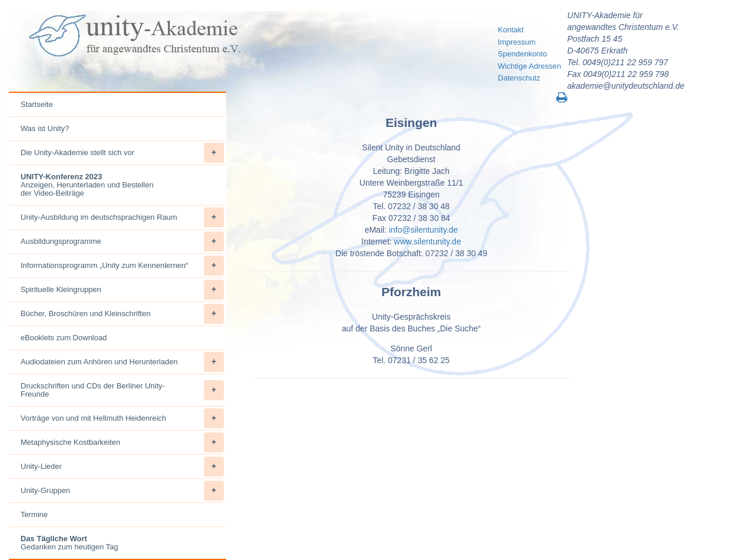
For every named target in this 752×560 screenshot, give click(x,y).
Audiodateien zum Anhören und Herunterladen (122, 362)
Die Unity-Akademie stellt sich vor (122, 153)
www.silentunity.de (428, 242)
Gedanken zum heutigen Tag (69, 543)
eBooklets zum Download (64, 338)
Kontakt (511, 30)
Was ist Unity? (45, 128)
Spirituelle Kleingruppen (122, 290)
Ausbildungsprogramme (122, 242)
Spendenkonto (522, 54)
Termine (34, 514)
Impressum (516, 42)
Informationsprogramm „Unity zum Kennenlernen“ (122, 266)
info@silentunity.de (423, 230)
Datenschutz (519, 78)
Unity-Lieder (122, 467)
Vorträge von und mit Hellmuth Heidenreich (122, 418)
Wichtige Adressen (529, 66)
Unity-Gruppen (122, 491)
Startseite (37, 104)
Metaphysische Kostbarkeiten (122, 442)
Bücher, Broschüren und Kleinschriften (122, 314)
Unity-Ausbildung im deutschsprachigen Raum (122, 217)
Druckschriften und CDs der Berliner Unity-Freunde (122, 390)
